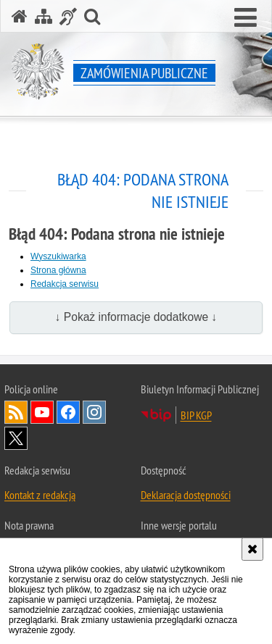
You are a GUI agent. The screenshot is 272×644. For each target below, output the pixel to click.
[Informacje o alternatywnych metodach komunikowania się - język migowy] (68, 16)
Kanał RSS (16, 412)
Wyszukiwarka (58, 256)
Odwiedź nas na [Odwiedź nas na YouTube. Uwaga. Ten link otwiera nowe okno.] (42, 412)
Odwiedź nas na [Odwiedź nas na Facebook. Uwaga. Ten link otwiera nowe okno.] (68, 412)
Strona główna (58, 270)
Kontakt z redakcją (40, 495)
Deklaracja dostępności (186, 495)
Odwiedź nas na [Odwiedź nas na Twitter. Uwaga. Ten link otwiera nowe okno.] (16, 438)
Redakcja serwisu (65, 284)
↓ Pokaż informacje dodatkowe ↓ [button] (136, 317)
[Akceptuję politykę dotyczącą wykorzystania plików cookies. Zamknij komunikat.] (252, 549)
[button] (246, 18)
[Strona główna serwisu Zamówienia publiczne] (20, 16)
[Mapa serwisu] (44, 16)
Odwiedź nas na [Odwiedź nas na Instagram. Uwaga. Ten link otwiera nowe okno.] (94, 412)
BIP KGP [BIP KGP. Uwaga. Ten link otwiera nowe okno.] (196, 415)
